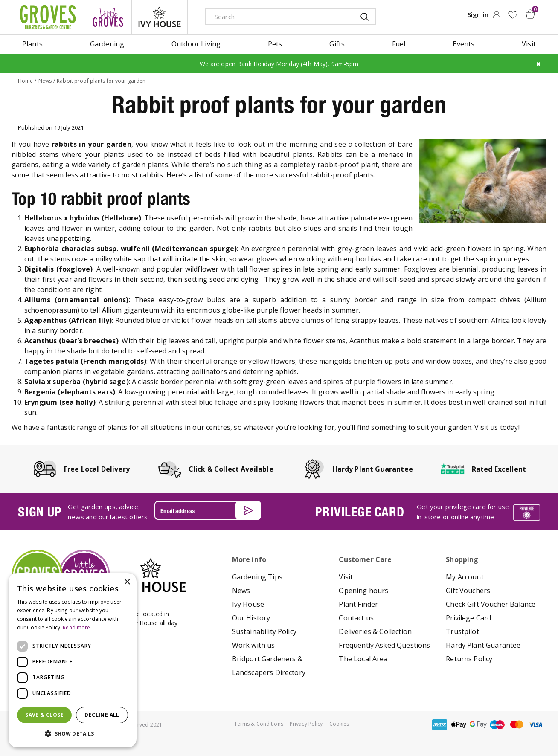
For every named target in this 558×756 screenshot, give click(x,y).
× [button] (127, 582)
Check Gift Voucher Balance (491, 604)
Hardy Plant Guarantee (483, 645)
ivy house (160, 17)
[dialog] (73, 660)
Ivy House (248, 604)
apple (459, 725)
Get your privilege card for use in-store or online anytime (463, 512)
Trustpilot (462, 631)
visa (536, 725)
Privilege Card (468, 618)
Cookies (339, 724)
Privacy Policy (306, 724)
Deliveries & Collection (375, 631)
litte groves (108, 17)
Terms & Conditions (259, 724)
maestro (497, 725)
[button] (73, 734)
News (241, 591)
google (478, 725)
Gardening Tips (257, 577)
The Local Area (363, 659)
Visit (346, 577)
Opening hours (363, 591)
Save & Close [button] (44, 715)
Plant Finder (358, 604)
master (517, 725)
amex (440, 725)
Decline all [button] (102, 715)
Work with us (254, 645)
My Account (465, 577)
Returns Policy (469, 659)
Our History (251, 618)
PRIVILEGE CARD (360, 512)
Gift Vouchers (468, 591)
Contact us (356, 618)
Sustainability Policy (264, 631)
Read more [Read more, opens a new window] (76, 627)
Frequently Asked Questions (384, 645)
